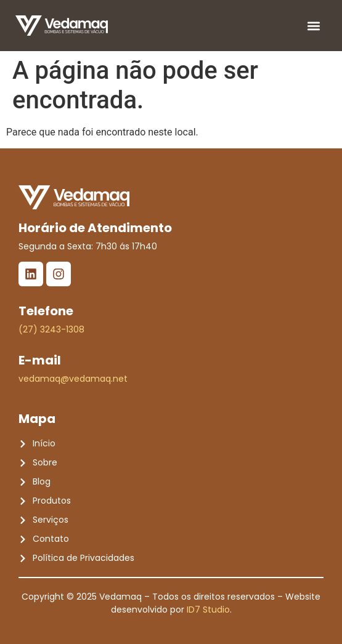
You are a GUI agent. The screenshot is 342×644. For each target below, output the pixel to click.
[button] (314, 26)
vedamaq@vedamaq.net (73, 379)
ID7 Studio (208, 610)
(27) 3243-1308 (51, 329)
